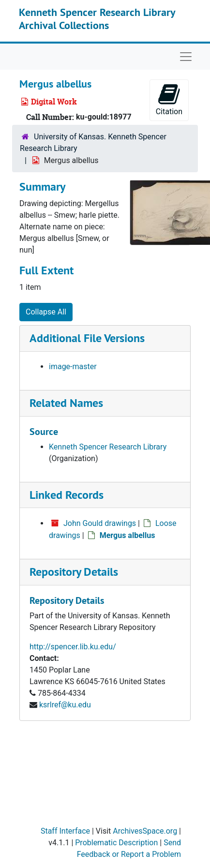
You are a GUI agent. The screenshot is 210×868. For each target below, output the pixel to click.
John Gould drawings (100, 523)
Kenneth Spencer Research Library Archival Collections (97, 18)
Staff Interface (65, 831)
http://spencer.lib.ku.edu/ (73, 647)
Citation (169, 99)
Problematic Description (116, 843)
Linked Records (67, 495)
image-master (73, 367)
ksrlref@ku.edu (65, 705)
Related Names (66, 403)
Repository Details (74, 572)
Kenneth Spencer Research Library (108, 447)
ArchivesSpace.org (145, 831)
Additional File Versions (87, 338)
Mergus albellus (127, 535)
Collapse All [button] (46, 312)
